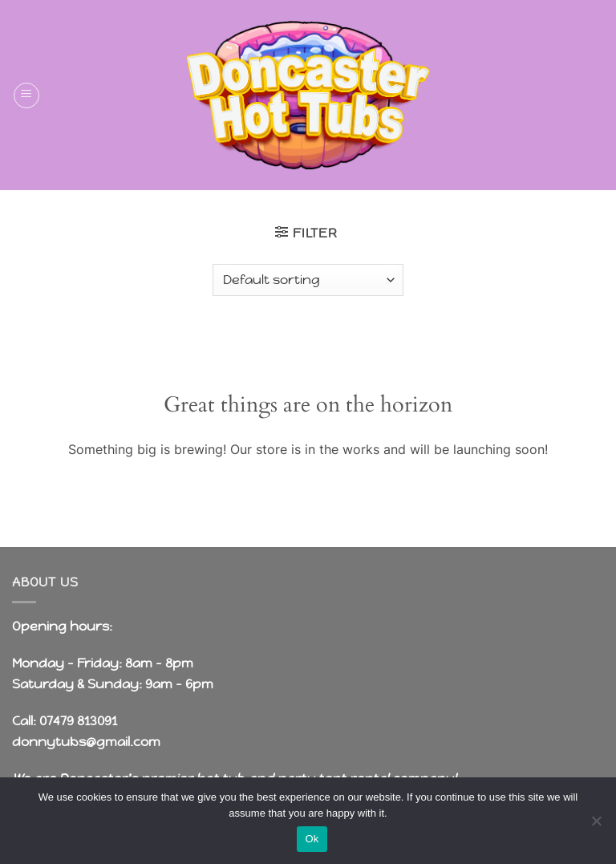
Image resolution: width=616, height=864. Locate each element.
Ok (312, 839)
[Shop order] (308, 280)
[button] (26, 95)
